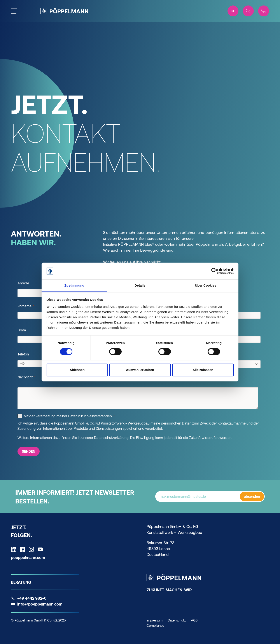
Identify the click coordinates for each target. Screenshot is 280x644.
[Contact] (264, 11)
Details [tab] (140, 285)
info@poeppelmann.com (40, 604)
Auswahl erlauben (140, 370)
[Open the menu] (15, 11)
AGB (194, 620)
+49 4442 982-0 (32, 598)
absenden (252, 496)
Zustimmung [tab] (74, 285)
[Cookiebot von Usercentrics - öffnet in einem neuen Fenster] (214, 271)
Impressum (155, 620)
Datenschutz (177, 620)
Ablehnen (77, 370)
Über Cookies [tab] (206, 285)
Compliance (155, 626)
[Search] (248, 11)
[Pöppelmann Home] (64, 11)
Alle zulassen (203, 370)
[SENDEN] (29, 451)
